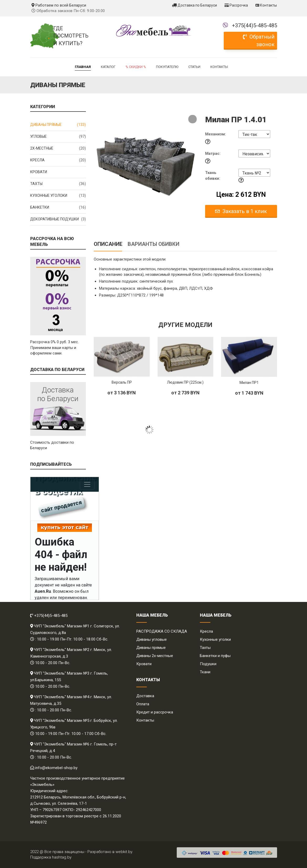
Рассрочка (236, 5)
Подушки (208, 664)
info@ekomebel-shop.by (56, 768)
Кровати (39, 172)
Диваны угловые (152, 639)
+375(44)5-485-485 (254, 25)
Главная (83, 67)
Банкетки (58, 208)
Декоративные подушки (58, 219)
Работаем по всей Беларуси (59, 5)
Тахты (58, 184)
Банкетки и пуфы (215, 656)
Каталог (108, 67)
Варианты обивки (153, 244)
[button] (192, 119)
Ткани (205, 672)
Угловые (58, 137)
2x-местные (58, 149)
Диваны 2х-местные (155, 656)
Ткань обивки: (213, 175)
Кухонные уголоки (58, 196)
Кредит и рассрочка (155, 712)
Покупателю (167, 67)
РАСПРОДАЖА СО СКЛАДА (162, 631)
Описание (108, 244)
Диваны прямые (58, 125)
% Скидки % (136, 67)
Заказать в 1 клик (241, 211)
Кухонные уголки (215, 639)
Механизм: (215, 134)
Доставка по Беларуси (194, 5)
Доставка (145, 696)
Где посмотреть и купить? (70, 36)
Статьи (194, 67)
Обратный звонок (259, 41)
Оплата (143, 704)
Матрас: (213, 154)
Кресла (58, 160)
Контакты (266, 5)
